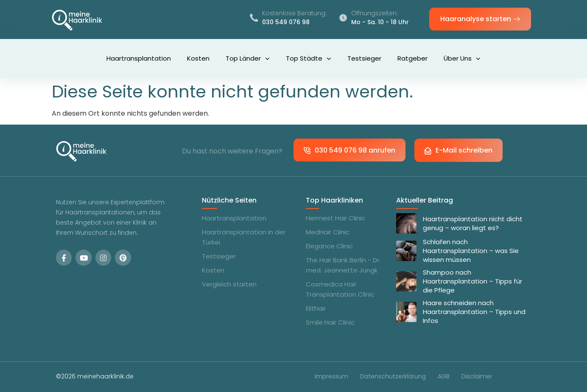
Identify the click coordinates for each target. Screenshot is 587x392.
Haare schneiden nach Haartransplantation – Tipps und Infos (474, 312)
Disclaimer (477, 376)
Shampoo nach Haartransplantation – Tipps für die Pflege (472, 281)
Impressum (331, 376)
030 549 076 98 (286, 22)
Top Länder (248, 59)
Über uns (462, 59)
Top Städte (309, 59)
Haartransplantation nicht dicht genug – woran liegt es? (473, 223)
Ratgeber (412, 58)
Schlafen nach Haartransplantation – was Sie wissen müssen (471, 251)
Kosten (198, 58)
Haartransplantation (139, 58)
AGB (444, 376)
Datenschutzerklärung (393, 376)
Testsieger (364, 58)
